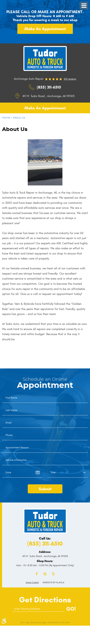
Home (6, 118)
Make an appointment (45, 29)
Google (45, 574)
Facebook (37, 574)
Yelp (53, 574)
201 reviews (70, 79)
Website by (53, 583)
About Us (19, 118)
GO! (71, 609)
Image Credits (32, 582)
